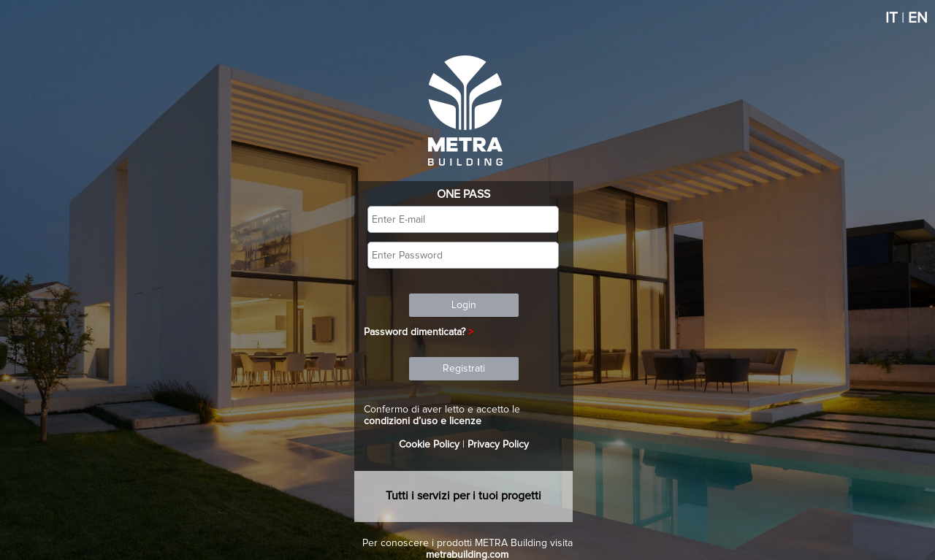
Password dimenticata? (415, 332)
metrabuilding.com (467, 555)
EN (918, 18)
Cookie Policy (429, 445)
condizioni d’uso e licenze (423, 421)
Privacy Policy (498, 445)
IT (892, 18)
